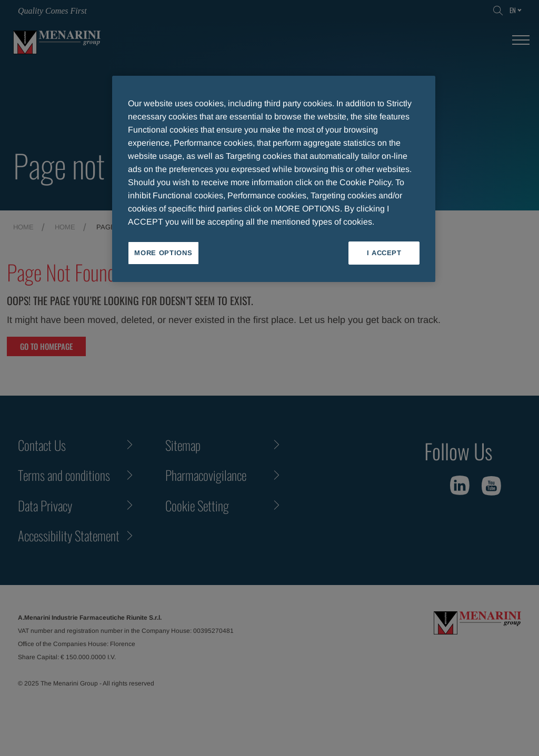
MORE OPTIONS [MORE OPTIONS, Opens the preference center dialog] (163, 253)
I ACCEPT (384, 253)
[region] (274, 179)
